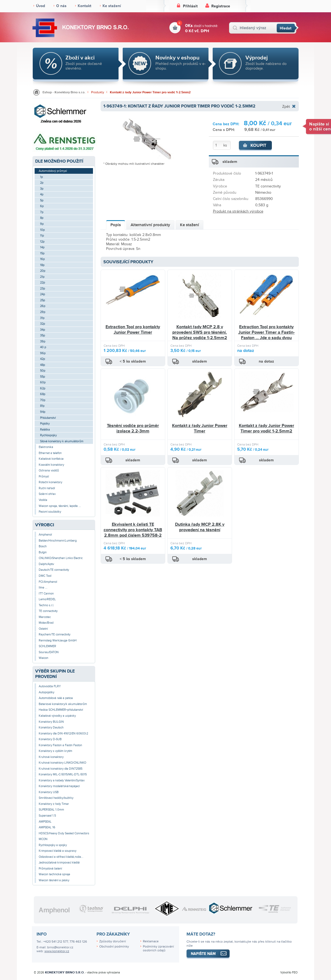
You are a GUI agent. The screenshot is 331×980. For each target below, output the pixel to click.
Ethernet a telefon (50, 453)
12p (42, 242)
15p (42, 253)
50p (43, 371)
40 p (43, 347)
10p (42, 230)
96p (43, 353)
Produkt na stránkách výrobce (238, 211)
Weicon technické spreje (54, 874)
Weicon (43, 658)
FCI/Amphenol (48, 582)
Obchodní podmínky (114, 947)
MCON (43, 839)
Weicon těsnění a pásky (54, 880)
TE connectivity (48, 611)
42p (43, 359)
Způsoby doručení (113, 941)
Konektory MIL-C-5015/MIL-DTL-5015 (63, 774)
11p (42, 236)
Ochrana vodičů (49, 470)
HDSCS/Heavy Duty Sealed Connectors (64, 833)
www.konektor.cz (57, 951)
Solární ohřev (47, 494)
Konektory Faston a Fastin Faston (60, 745)
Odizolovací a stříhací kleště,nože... (61, 857)
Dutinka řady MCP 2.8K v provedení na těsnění (200, 527)
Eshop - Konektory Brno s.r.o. (64, 92)
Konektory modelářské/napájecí (59, 786)
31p (42, 318)
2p (42, 183)
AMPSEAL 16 (47, 827)
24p (43, 294)
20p (43, 271)
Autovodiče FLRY (50, 686)
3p (42, 189)
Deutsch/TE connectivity (54, 570)
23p (43, 289)
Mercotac (45, 617)
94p (43, 412)
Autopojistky (46, 692)
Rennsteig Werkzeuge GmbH (58, 640)
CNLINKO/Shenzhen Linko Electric (61, 558)
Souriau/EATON (49, 652)
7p (42, 212)
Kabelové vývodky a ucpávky (57, 716)
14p (42, 247)
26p (43, 306)
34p (43, 330)
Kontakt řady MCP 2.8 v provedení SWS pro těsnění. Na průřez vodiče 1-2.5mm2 (200, 332)
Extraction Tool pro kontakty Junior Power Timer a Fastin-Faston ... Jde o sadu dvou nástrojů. (267, 335)
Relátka (45, 430)
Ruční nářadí (47, 488)
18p (42, 265)
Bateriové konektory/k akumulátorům (63, 704)
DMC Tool (45, 576)
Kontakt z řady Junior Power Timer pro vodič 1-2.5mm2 (150, 92)
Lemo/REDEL (47, 599)
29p (43, 312)
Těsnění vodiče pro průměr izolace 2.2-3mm (133, 428)
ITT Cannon (46, 594)
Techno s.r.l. (46, 605)
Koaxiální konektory (51, 465)
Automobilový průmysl (53, 171)
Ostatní (43, 629)
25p (43, 300)
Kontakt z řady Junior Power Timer (200, 428)
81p (42, 406)
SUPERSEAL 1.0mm (51, 810)
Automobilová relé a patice (56, 698)
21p (42, 277)
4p (42, 194)
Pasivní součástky (50, 512)
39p (43, 341)
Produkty (98, 92)
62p (43, 388)
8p (42, 218)
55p (43, 377)
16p (42, 259)
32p (43, 324)
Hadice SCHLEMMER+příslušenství (61, 710)
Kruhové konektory (51, 757)
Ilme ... (43, 588)
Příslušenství (48, 418)
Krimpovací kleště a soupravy (58, 851)
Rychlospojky (48, 435)
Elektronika (46, 447)
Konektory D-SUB (50, 739)
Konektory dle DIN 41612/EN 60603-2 (63, 733)
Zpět (286, 106)
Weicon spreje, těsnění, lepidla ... (60, 506)
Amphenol (45, 535)
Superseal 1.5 (47, 816)
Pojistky (45, 424)
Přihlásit (190, 6)
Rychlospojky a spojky (53, 845)
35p (43, 335)
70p (43, 400)
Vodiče (43, 500)
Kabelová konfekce (51, 459)
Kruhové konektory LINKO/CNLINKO (62, 763)
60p (43, 382)
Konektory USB (49, 792)
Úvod (40, 6)
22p (43, 283)
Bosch (43, 546)
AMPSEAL (45, 822)
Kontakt (85, 6)
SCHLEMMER (47, 646)
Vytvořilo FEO (289, 972)
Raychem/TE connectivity (55, 634)
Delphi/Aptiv (46, 564)
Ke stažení (112, 6)
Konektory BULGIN (51, 722)
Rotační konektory (50, 482)
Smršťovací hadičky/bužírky (56, 798)
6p (42, 206)
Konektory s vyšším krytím (55, 751)
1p (41, 177)
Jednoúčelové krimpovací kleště (59, 863)
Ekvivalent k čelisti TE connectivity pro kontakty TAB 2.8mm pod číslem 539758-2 (133, 530)
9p (42, 224)
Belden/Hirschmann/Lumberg (58, 541)
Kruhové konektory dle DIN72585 (61, 769)
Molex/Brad (46, 623)
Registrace (221, 6)
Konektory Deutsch (51, 727)
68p (43, 394)
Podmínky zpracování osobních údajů (158, 949)
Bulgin (43, 552)
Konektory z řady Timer (54, 804)
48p (43, 365)
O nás (61, 6)
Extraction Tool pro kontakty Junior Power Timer (133, 330)
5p (42, 200)
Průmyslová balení (50, 869)
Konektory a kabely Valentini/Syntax (62, 780)
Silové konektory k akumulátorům (62, 441)
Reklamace (151, 941)
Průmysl (44, 476)
